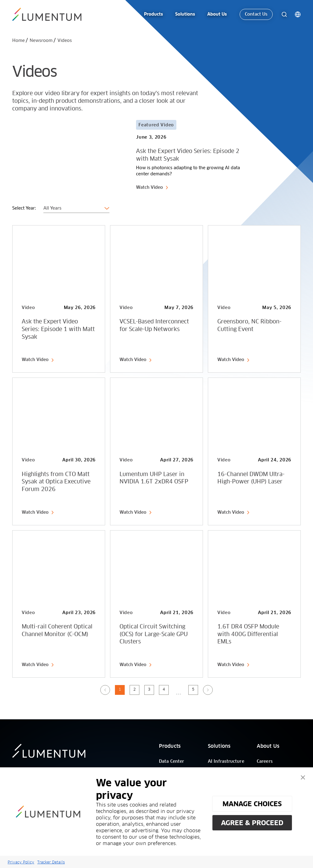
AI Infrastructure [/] (226, 762)
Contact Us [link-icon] (256, 13)
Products (170, 746)
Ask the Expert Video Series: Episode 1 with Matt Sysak (58, 330)
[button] (303, 777)
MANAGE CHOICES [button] (252, 804)
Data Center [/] (171, 762)
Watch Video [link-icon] (152, 188)
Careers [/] (265, 762)
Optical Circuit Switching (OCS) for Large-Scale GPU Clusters (154, 635)
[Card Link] (129, 155)
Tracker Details (51, 862)
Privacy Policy (21, 862)
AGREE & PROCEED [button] (252, 823)
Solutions (219, 746)
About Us (268, 746)
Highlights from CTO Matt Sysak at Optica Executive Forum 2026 (56, 482)
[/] (48, 13)
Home (18, 41)
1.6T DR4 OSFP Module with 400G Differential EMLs (248, 635)
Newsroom (41, 41)
